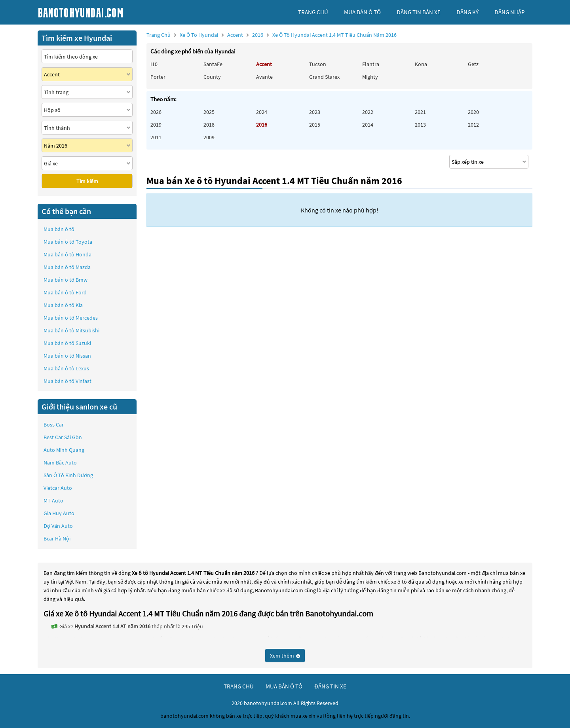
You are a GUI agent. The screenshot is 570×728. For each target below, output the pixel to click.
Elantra (371, 64)
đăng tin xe (330, 686)
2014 (368, 125)
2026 (156, 112)
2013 (420, 125)
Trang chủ (159, 35)
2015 (315, 125)
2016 (324, 35)
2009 (209, 137)
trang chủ (313, 12)
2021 (420, 112)
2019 (156, 125)
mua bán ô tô (362, 12)
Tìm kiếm (87, 181)
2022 (368, 112)
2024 (262, 112)
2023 (315, 112)
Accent (236, 35)
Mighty (370, 77)
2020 (473, 112)
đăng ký (467, 12)
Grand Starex (324, 77)
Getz (473, 64)
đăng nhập (509, 12)
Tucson (318, 64)
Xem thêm (285, 656)
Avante (264, 77)
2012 (473, 125)
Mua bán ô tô (59, 229)
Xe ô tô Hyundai (199, 35)
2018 (209, 125)
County (212, 77)
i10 (154, 64)
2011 (156, 137)
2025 (209, 112)
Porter (158, 77)
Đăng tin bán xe (419, 12)
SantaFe (213, 64)
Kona (421, 64)
